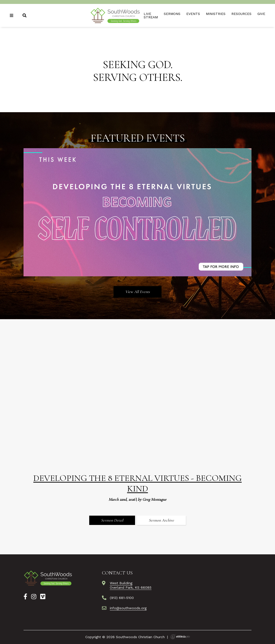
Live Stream (151, 15)
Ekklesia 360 (180, 637)
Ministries (216, 14)
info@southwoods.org (128, 608)
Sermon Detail (112, 520)
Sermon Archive (161, 520)
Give (261, 14)
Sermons (172, 14)
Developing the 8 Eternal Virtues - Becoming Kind (137, 483)
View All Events (137, 292)
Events (193, 14)
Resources (241, 14)
